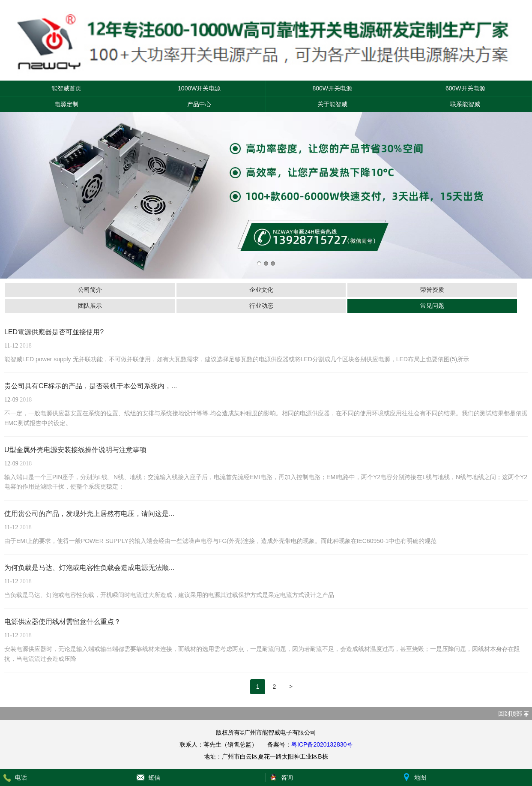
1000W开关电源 (199, 88)
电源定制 (66, 104)
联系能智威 (465, 104)
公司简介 (90, 290)
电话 (21, 777)
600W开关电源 (465, 88)
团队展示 (90, 306)
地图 (420, 777)
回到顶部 (510, 714)
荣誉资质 (432, 290)
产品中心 (199, 104)
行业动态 (261, 306)
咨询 (287, 777)
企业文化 (261, 290)
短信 (154, 777)
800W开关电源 (332, 88)
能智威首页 (66, 88)
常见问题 (432, 306)
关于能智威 (332, 104)
